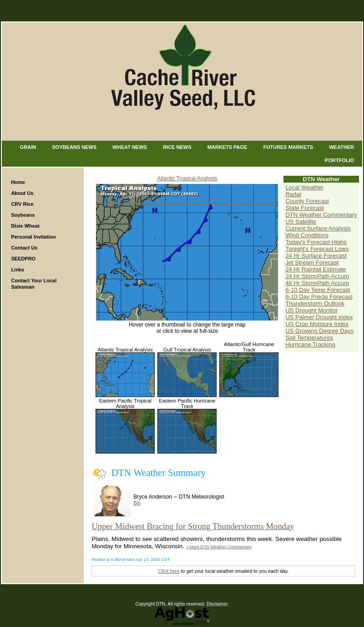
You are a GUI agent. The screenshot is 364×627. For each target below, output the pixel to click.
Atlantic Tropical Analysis (187, 178)
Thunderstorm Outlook (315, 303)
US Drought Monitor (311, 310)
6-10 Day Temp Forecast (318, 290)
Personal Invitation (33, 237)
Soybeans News (74, 147)
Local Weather (304, 187)
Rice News (177, 147)
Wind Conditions (307, 235)
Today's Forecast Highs (316, 242)
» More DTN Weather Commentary (219, 547)
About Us (22, 193)
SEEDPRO (23, 259)
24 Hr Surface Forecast (316, 256)
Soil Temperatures (309, 338)
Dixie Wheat (25, 226)
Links (18, 270)
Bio (137, 503)
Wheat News (130, 147)
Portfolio (339, 160)
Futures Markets (288, 147)
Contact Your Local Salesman (34, 284)
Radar (293, 194)
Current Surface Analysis (318, 228)
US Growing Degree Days (319, 331)
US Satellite (301, 222)
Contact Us (24, 248)
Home (18, 182)
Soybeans (23, 215)
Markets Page (227, 147)
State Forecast (305, 208)
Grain (28, 147)
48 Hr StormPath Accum (317, 283)
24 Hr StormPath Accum (317, 276)
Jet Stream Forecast (312, 263)
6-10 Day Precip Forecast (319, 297)
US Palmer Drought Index (319, 317)
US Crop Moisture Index (317, 324)
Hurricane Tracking (310, 344)
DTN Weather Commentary (321, 215)
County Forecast (307, 201)
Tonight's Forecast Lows (317, 249)
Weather (341, 147)
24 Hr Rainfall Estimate (316, 269)
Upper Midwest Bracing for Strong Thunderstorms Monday (193, 526)
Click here (169, 571)
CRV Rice (22, 204)
